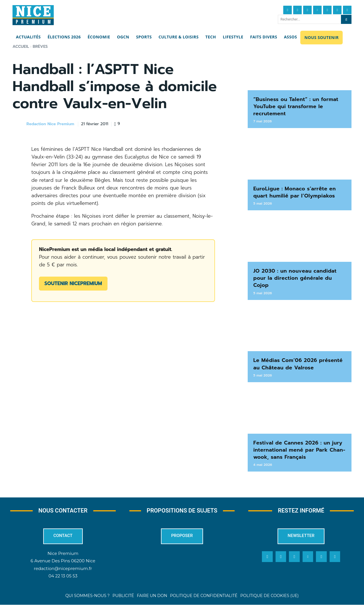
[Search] (346, 19)
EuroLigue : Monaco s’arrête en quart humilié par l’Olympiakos (295, 192)
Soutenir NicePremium (73, 283)
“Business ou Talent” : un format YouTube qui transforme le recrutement (296, 106)
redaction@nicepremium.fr (63, 568)
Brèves (40, 47)
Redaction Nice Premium (50, 124)
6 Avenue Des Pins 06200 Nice (63, 561)
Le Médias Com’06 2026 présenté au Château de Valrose (298, 364)
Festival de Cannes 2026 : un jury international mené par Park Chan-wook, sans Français (299, 450)
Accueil (21, 47)
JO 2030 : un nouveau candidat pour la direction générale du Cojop (295, 278)
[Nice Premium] (33, 15)
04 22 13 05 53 (63, 576)
